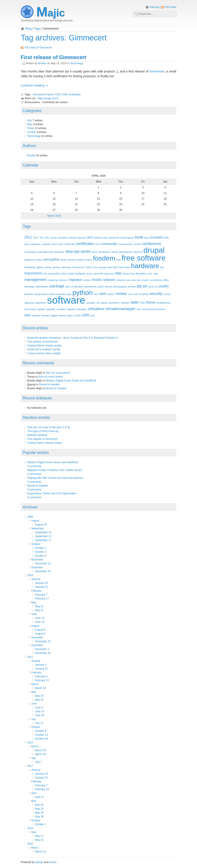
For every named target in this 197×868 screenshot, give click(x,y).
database (59, 252)
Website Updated (37, 435)
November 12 (43, 564)
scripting (144, 294)
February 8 (41, 676)
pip (139, 286)
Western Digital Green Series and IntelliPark (71, 381)
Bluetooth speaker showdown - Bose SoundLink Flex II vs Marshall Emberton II (73, 338)
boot (147, 238)
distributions (126, 252)
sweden (125, 303)
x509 (85, 315)
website (36, 315)
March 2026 (54, 216)
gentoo (57, 267)
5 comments (34, 466)
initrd (64, 273)
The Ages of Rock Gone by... (44, 431)
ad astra (62, 238)
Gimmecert (157, 71)
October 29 (41, 739)
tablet (135, 302)
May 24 (39, 696)
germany (66, 267)
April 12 (39, 797)
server (167, 294)
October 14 (41, 735)
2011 (28, 237)
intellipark (80, 273)
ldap (118, 273)
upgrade (51, 309)
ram (96, 294)
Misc (30, 124)
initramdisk (54, 273)
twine (33, 309)
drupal (154, 250)
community (109, 244)
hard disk (113, 267)
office (166, 280)
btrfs (166, 238)
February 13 (42, 680)
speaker (91, 303)
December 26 (43, 653)
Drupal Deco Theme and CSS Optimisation (52, 493)
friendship (30, 267)
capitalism (35, 244)
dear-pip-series (78, 251)
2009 (30, 517)
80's (47, 238)
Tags (37, 29)
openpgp (29, 286)
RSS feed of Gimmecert (38, 48)
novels (145, 280)
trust (27, 309)
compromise (125, 244)
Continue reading (33, 85)
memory (63, 280)
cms (97, 244)
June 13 (40, 618)
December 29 (43, 571)
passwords (91, 286)
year (92, 315)
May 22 (39, 805)
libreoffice (141, 273)
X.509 (64, 94)
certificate (69, 244)
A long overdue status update (44, 353)
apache (82, 238)
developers (105, 252)
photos (132, 286)
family (64, 260)
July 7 (38, 762)
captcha (46, 244)
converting (30, 252)
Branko (42, 63)
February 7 (41, 595)
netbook (109, 280)
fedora (81, 260)
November (37, 560)
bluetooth (114, 238)
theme (151, 302)
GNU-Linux (92, 267)
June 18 (40, 715)
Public (31, 128)
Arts (29, 120)
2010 (30, 575)
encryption (51, 259)
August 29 (41, 525)
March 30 (40, 688)
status (104, 303)
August (35, 521)
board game (127, 238)
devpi (115, 252)
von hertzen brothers (154, 309)
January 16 (41, 774)
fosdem (104, 258)
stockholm (114, 303)
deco (95, 252)
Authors (29, 146)
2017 (36, 238)
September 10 (43, 532)
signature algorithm (35, 303)
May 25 (39, 700)
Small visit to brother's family (44, 349)
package (57, 286)
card (54, 244)
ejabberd (29, 260)
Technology (76, 63)
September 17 (43, 540)
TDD (58, 94)
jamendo (98, 273)
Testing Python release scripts (44, 346)
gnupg (103, 267)
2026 (30, 844)
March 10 (40, 852)
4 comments (34, 474)
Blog (29, 29)
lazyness (109, 273)
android (72, 238)
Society (31, 132)
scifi (136, 294)
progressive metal (45, 294)
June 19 (40, 622)
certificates (74, 94)
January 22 (41, 778)
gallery (40, 267)
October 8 (41, 556)
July (33, 719)
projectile (61, 294)
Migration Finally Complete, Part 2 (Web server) (55, 470)
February (36, 591)
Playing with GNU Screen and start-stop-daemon (55, 478)
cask (60, 244)
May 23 (39, 606)
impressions (33, 273)
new (128, 280)
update (41, 309)
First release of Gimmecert (53, 57)
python (83, 293)
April (34, 793)
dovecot (138, 252)
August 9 (40, 634)
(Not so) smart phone (58, 373)
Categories (32, 111)
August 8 (40, 630)
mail (156, 273)
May (34, 602)
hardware (145, 266)
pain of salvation (74, 286)
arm (90, 237)
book (139, 237)
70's (42, 238)
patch (101, 286)
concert (137, 244)
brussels (157, 237)
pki (145, 286)
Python (50, 94)
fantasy (72, 260)
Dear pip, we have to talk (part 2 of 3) (48, 427)
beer (106, 238)
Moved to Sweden (49, 384)
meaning (52, 280)
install (71, 273)
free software (144, 258)
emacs (39, 260)
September (37, 528)
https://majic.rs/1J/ (48, 98)
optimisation (42, 286)
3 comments (34, 490)
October (36, 544)
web (28, 315)
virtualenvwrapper (120, 309)
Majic (51, 13)
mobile (87, 280)
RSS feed (171, 7)
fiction (89, 260)
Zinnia (53, 862)
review (121, 294)
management (36, 280)
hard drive (124, 267)
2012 (30, 743)
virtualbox (82, 309)
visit (139, 309)
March (35, 684)
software (66, 300)
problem (29, 294)
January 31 (41, 587)
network (120, 280)
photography (120, 286)
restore (111, 294)
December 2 (42, 649)
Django (39, 862)
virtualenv (96, 309)
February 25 (42, 789)
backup (98, 238)
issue (90, 273)
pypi (69, 294)
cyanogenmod (45, 252)
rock (130, 294)
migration (75, 280)
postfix (164, 286)
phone (109, 286)
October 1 (41, 548)
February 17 (42, 599)
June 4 (39, 708)
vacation (61, 309)
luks (150, 273)
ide (162, 267)
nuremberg (156, 280)
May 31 (39, 610)
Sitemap (155, 7)
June (34, 614)
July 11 (39, 723)
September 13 (43, 536)
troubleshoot (163, 303)
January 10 (41, 583)
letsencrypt (129, 273)
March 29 (40, 750)
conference (152, 244)
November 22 (43, 641)
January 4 (41, 665)
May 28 (39, 817)
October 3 (41, 552)
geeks (48, 267)
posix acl (153, 286)
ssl (98, 303)
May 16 (39, 840)
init (45, 273)
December (37, 567)
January (36, 579)
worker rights (66, 315)
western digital (49, 315)
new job (136, 280)
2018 (30, 828)
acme (54, 238)
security (156, 294)
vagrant (71, 309)
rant (102, 294)
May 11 (39, 836)
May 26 (39, 813)
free (118, 260)
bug (27, 244)
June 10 (40, 711)
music (97, 280)
